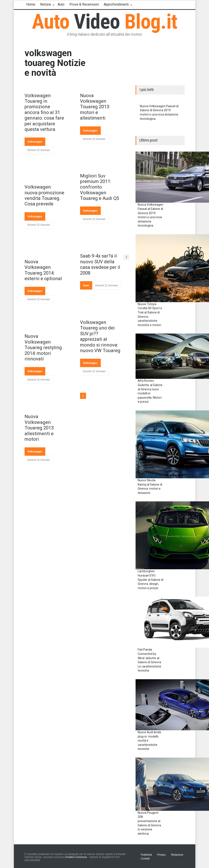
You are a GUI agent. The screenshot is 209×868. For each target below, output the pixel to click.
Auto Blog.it (104, 22)
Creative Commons (76, 857)
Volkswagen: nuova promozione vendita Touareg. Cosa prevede (44, 195)
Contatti (145, 859)
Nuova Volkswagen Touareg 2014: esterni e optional (43, 270)
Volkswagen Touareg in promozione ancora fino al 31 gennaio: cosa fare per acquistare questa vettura (44, 112)
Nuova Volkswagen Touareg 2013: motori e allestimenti (95, 107)
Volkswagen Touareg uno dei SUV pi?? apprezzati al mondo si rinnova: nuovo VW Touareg (100, 336)
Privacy (161, 855)
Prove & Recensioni (84, 4)
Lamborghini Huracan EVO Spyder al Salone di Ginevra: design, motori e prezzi (151, 580)
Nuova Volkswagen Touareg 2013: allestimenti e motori (39, 428)
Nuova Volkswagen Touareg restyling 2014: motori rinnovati (43, 348)
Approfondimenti (116, 4)
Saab (86, 285)
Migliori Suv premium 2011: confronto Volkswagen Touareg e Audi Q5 (100, 187)
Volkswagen (35, 142)
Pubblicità (146, 855)
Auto (61, 4)
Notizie (46, 4)
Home (31, 4)
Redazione (177, 855)
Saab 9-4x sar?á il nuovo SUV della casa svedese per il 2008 (100, 264)
